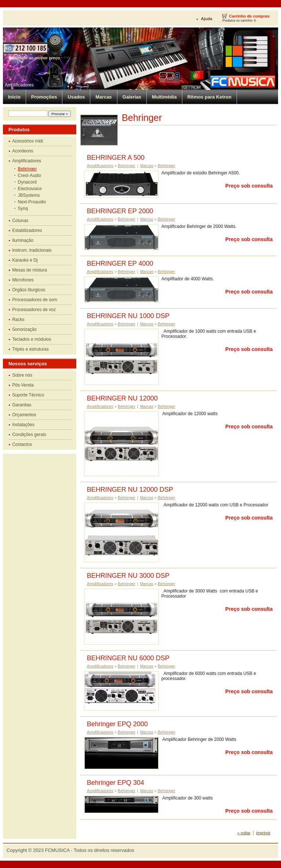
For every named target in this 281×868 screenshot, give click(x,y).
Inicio (14, 97)
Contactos (22, 444)
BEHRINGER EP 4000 (120, 263)
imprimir (263, 833)
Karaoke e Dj (25, 260)
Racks (18, 320)
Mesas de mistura (30, 270)
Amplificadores (19, 85)
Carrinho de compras (249, 16)
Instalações (23, 425)
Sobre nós (22, 375)
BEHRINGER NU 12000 (122, 398)
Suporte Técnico (28, 395)
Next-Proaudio (32, 202)
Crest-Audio (30, 176)
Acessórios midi (28, 141)
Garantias (22, 405)
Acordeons (23, 151)
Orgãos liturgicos (29, 290)
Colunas (20, 221)
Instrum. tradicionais (32, 250)
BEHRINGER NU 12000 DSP (130, 490)
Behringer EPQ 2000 (117, 724)
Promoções (44, 97)
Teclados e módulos (32, 339)
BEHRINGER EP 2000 (120, 211)
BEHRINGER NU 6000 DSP (128, 658)
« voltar (244, 833)
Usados (76, 97)
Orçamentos (24, 415)
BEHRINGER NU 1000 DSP (128, 316)
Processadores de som (35, 300)
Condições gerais (29, 435)
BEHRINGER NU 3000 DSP (128, 576)
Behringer (28, 169)
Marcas (104, 97)
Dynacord (27, 182)
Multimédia (164, 97)
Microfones (23, 280)
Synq (23, 208)
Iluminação (23, 240)
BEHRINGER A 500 (116, 158)
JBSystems (29, 195)
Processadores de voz (34, 310)
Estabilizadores (27, 230)
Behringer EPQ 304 (116, 783)
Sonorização (24, 329)
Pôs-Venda (23, 385)
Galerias (132, 97)
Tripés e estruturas (30, 349)
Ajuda (207, 19)
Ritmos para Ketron (209, 97)
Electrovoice (30, 189)
